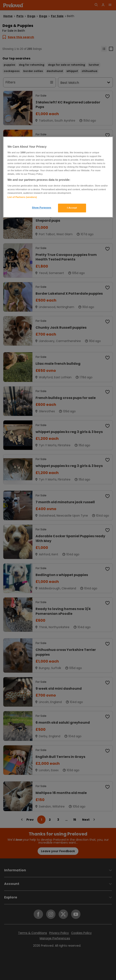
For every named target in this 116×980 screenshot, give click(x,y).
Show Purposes (42, 208)
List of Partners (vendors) (22, 197)
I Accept (72, 208)
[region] (58, 177)
